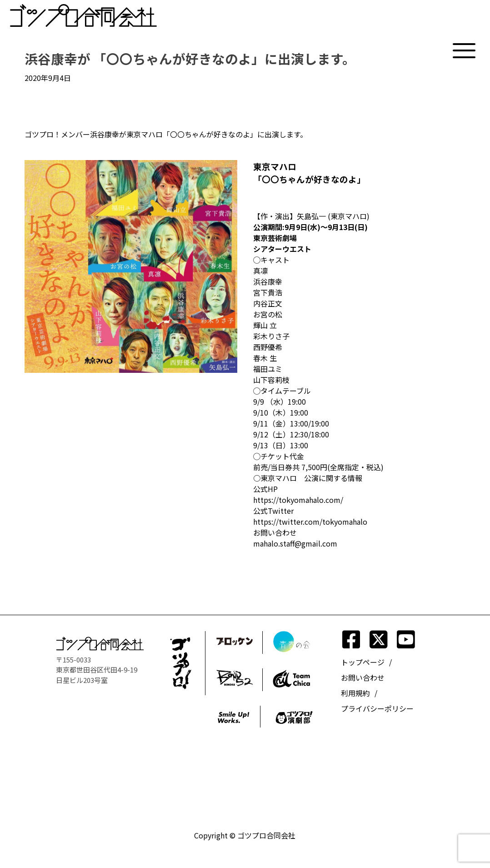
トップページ (363, 662)
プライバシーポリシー (377, 708)
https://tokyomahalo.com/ (298, 500)
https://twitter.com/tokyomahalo (310, 522)
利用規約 (355, 693)
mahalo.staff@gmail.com (295, 543)
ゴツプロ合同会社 (266, 835)
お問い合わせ (363, 677)
